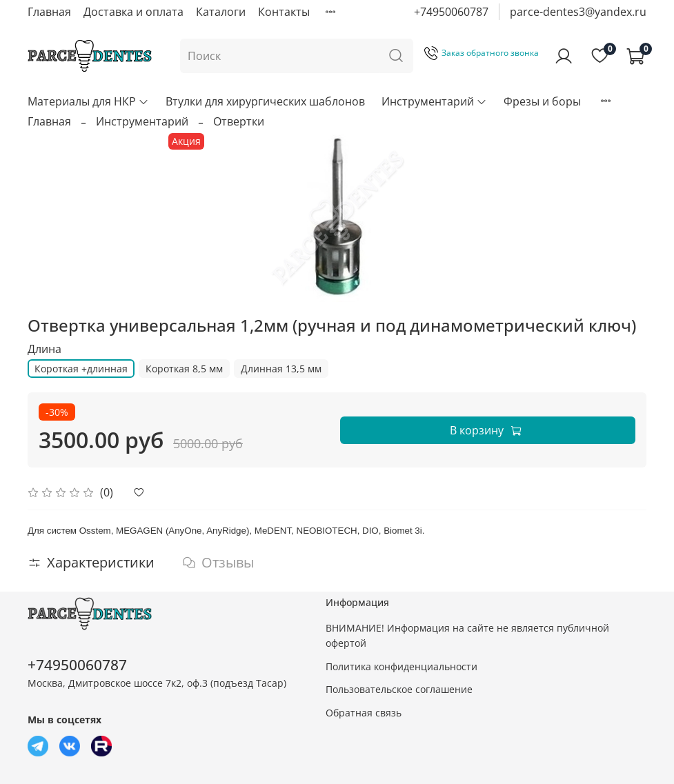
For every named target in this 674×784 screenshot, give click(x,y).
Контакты (284, 12)
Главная (49, 12)
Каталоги (221, 12)
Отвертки (239, 121)
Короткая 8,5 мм (184, 369)
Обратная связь (364, 713)
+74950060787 (451, 12)
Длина (44, 349)
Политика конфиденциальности (402, 666)
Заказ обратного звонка (482, 53)
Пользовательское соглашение (399, 689)
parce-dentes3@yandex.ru (578, 12)
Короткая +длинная (81, 369)
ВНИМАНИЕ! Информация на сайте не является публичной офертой (467, 635)
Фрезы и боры (542, 101)
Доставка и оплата (133, 12)
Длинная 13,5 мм (281, 369)
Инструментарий (434, 101)
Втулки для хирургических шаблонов (265, 101)
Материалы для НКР (88, 101)
